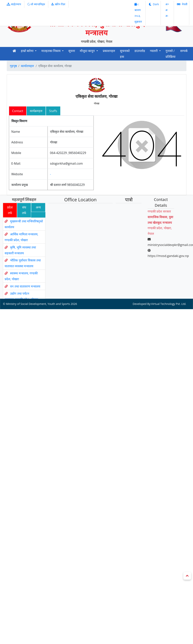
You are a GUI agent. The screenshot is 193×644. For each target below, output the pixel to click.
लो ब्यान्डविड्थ (36, 4)
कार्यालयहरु (27, 66)
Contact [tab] (18, 111)
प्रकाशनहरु (109, 51)
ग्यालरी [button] (154, 51)
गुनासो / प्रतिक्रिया (170, 54)
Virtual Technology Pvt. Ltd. (164, 285)
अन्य (34, 219)
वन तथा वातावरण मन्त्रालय (29, 275)
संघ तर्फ (19, 221)
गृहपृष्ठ (13, 66)
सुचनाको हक (125, 54)
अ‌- (167, 16)
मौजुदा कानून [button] (88, 51)
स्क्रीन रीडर (58, 4)
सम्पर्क (184, 51)
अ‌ (166, 10)
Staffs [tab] (53, 111)
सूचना (72, 51)
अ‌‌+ (167, 4)
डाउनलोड (140, 51)
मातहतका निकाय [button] (51, 51)
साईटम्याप (14, 4)
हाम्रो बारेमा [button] (28, 51)
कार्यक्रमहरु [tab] (36, 111)
